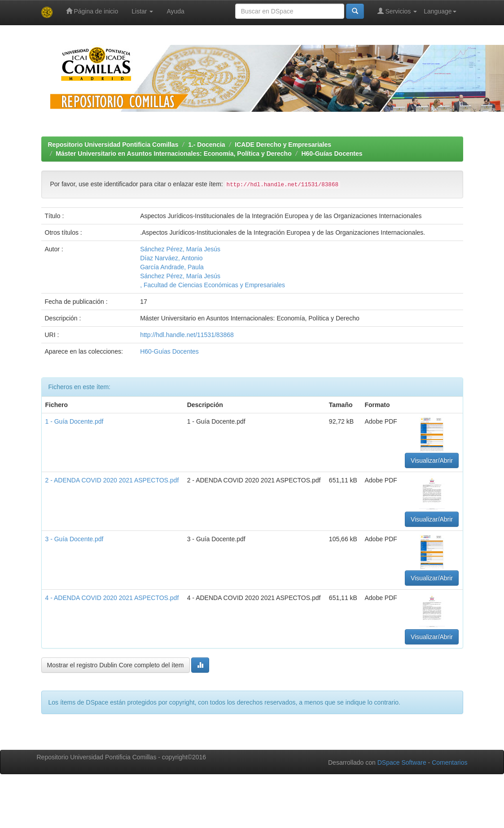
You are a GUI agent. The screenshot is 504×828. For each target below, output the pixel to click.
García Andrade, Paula (172, 267)
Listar (142, 11)
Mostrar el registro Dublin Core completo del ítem (116, 665)
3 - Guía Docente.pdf (75, 539)
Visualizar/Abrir (432, 460)
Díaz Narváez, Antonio (171, 258)
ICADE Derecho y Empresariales (283, 145)
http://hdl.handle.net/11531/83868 (187, 335)
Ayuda (175, 11)
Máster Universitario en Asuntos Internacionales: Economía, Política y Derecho (173, 153)
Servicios (397, 11)
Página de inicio (92, 11)
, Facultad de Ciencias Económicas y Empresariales (213, 285)
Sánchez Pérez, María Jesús (180, 249)
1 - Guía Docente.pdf (75, 421)
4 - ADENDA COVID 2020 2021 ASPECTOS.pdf (112, 598)
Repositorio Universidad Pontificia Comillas (113, 145)
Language (440, 11)
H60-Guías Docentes (332, 153)
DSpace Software (402, 762)
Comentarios (449, 762)
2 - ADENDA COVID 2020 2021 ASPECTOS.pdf (112, 480)
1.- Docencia (206, 145)
